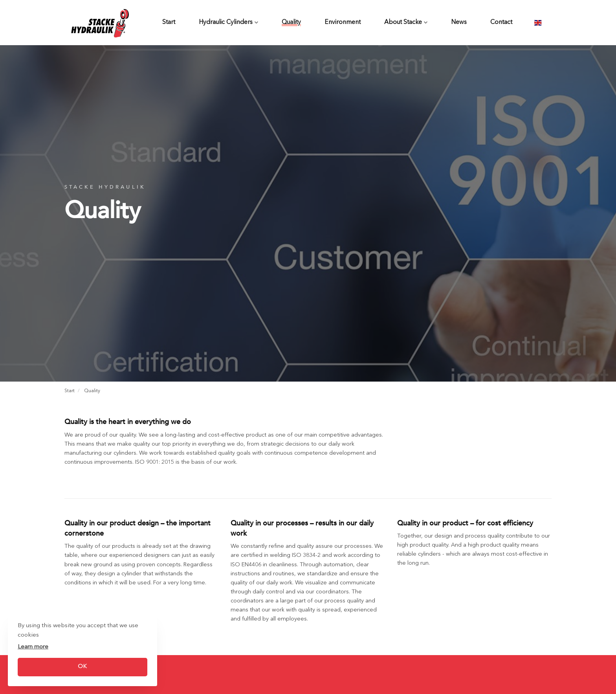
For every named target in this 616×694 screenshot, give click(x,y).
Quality (291, 22)
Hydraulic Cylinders (228, 22)
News (459, 22)
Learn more (33, 647)
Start (169, 22)
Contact (501, 22)
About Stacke (406, 22)
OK (82, 667)
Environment (343, 22)
